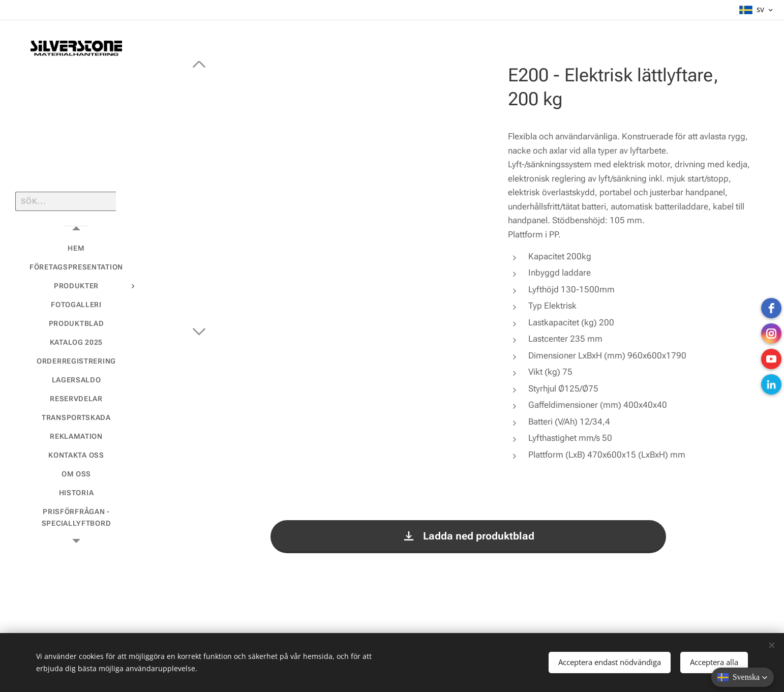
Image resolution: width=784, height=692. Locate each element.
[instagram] (771, 334)
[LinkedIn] (771, 384)
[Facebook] (771, 308)
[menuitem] (76, 248)
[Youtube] (771, 359)
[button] (743, 677)
